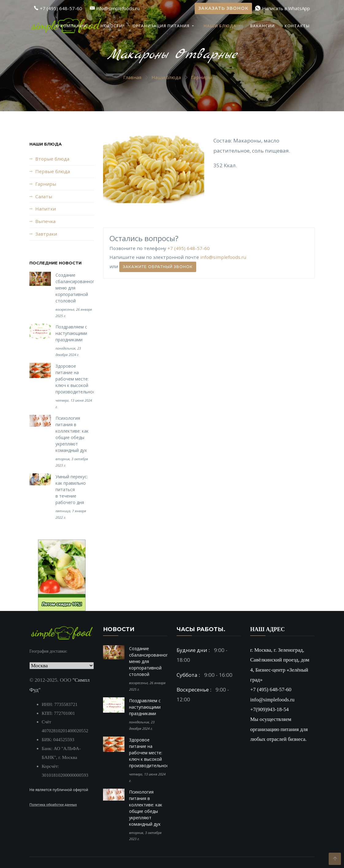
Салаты (44, 196)
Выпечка (45, 221)
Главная (132, 77)
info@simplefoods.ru (223, 257)
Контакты (297, 26)
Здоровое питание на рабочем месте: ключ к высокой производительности (78, 379)
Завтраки (46, 234)
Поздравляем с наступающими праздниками (71, 333)
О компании (72, 26)
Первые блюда (53, 171)
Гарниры (201, 77)
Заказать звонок (223, 8)
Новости (112, 26)
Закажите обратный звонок (158, 267)
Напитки (46, 209)
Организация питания (162, 26)
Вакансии (262, 26)
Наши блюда (221, 26)
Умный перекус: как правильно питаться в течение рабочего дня (72, 489)
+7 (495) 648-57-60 (189, 248)
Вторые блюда (52, 159)
